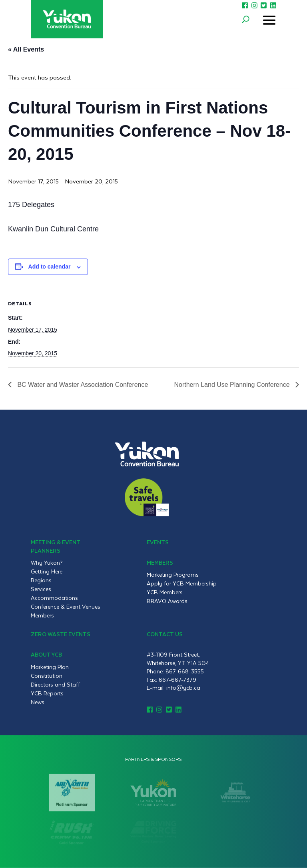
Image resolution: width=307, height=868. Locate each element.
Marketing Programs (173, 575)
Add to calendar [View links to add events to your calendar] (50, 267)
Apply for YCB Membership (182, 583)
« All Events (26, 49)
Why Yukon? (47, 563)
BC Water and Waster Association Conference (82, 385)
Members (42, 615)
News (38, 702)
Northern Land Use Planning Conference (233, 385)
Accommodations (54, 598)
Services (41, 589)
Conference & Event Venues (66, 607)
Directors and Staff (55, 685)
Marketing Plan (50, 667)
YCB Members (165, 592)
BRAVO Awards (167, 601)
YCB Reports (47, 693)
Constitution (47, 676)
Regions (41, 580)
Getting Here (47, 571)
